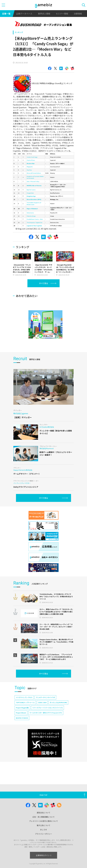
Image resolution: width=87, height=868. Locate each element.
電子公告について (43, 825)
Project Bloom (21, 713)
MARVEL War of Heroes (34, 185)
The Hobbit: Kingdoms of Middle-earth (34, 204)
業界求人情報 (44, 14)
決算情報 (78, 14)
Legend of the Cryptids (34, 226)
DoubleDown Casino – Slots (35, 219)
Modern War (31, 163)
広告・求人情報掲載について (44, 817)
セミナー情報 (62, 14)
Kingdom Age (31, 196)
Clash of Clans (31, 160)
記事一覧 (6, 14)
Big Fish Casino (31, 190)
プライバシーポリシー (43, 834)
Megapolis (30, 167)
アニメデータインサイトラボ (45, 697)
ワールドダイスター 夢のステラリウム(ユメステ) (46, 713)
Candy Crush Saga (32, 157)
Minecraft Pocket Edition (34, 173)
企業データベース (24, 14)
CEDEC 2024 (42, 702)
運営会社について (43, 813)
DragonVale (30, 193)
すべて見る (43, 283)
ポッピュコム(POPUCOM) (58, 702)
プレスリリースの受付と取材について (43, 821)
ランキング (19, 32)
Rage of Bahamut (32, 209)
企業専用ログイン (44, 855)
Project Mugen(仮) (22, 708)
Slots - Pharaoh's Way (33, 181)
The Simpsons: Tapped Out (34, 222)
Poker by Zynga (31, 216)
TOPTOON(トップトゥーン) (25, 702)
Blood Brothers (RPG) (34, 199)
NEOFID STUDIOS (22, 718)
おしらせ (43, 830)
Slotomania (30, 213)
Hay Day (29, 170)
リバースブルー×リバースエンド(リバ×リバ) (47, 708)
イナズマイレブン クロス (24, 697)
